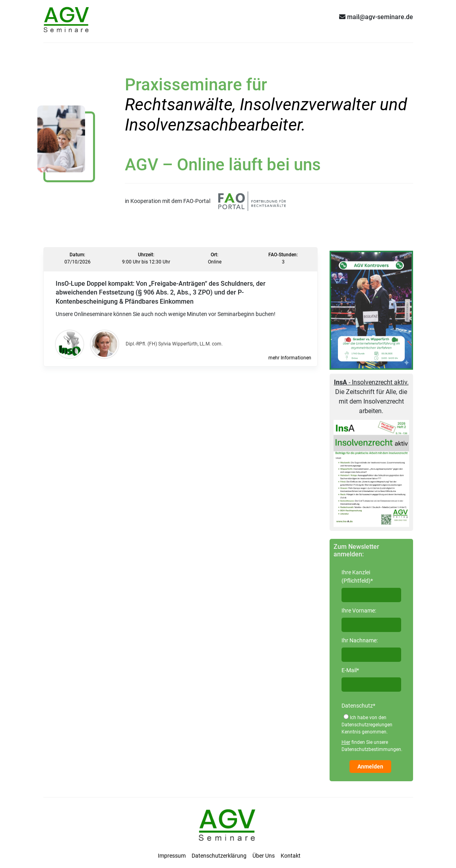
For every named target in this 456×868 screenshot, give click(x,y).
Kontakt (291, 856)
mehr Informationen (290, 358)
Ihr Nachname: (360, 640)
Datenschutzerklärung (219, 856)
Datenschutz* (358, 706)
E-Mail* (350, 670)
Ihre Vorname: (359, 611)
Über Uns (264, 856)
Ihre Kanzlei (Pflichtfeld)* (357, 576)
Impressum (172, 856)
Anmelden (370, 767)
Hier (346, 742)
